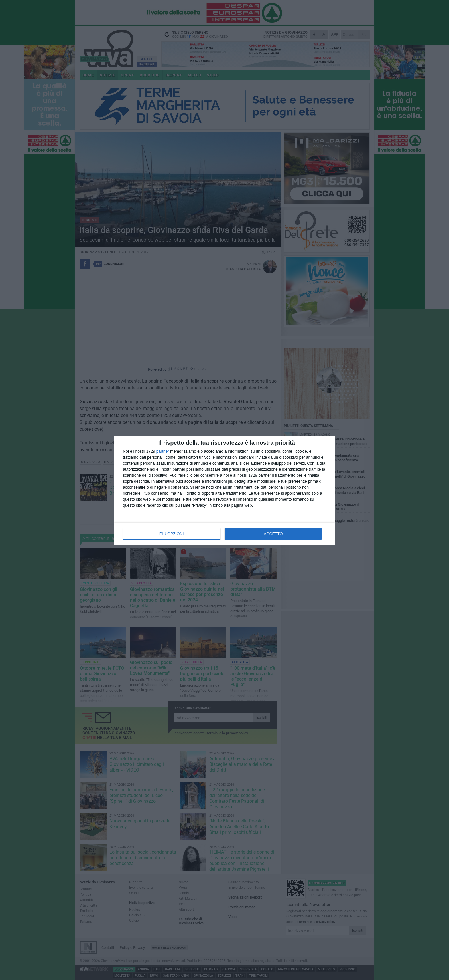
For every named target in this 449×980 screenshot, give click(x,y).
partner (163, 451)
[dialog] (224, 490)
